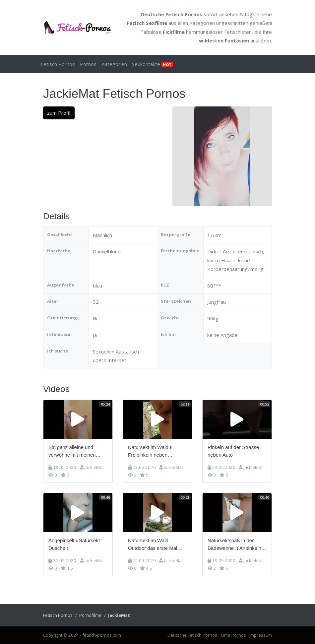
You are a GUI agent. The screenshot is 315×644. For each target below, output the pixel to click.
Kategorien (202, 23)
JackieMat (94, 467)
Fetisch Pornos (58, 64)
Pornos (88, 64)
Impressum (261, 635)
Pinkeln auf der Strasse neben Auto (233, 451)
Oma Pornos (233, 635)
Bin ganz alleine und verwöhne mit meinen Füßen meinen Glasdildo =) (75, 451)
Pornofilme (90, 615)
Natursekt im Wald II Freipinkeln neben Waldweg (150, 451)
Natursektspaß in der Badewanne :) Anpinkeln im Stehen (234, 545)
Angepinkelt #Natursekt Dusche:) (74, 544)
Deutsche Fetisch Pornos (171, 14)
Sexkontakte (153, 64)
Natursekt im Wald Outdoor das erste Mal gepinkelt (153, 545)
